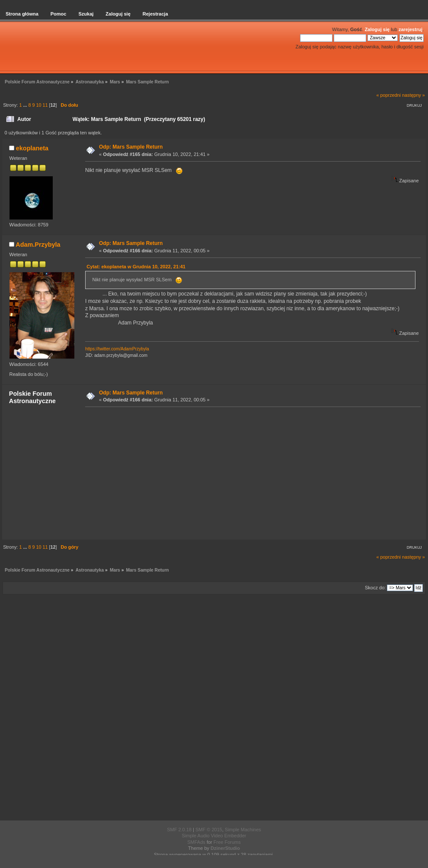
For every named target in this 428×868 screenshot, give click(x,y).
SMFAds (196, 842)
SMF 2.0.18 (179, 830)
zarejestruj (410, 29)
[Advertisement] (250, 473)
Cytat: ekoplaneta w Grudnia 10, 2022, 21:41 (136, 267)
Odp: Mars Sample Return (131, 147)
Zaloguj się (377, 29)
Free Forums (227, 842)
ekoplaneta (32, 148)
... (26, 105)
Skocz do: (375, 588)
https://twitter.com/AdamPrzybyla (117, 349)
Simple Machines (243, 830)
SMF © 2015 (209, 830)
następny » (414, 95)
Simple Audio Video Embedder (214, 836)
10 (38, 105)
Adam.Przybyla (38, 245)
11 (45, 105)
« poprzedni (389, 95)
